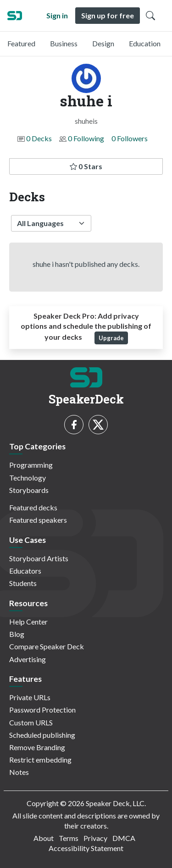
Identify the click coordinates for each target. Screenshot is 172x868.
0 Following (86, 138)
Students (23, 583)
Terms (69, 838)
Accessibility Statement (86, 848)
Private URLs (30, 697)
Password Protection (42, 710)
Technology (28, 478)
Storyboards (29, 490)
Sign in (57, 15)
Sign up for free (108, 15)
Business (64, 43)
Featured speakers (38, 520)
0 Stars (86, 166)
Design (103, 43)
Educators (25, 571)
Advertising (28, 659)
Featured (21, 43)
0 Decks (39, 138)
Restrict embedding (40, 760)
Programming (31, 465)
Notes (19, 772)
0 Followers (130, 138)
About (44, 838)
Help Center (28, 622)
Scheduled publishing (42, 735)
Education (145, 43)
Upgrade (111, 338)
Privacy (95, 838)
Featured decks (33, 507)
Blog (17, 634)
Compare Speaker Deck (47, 646)
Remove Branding (37, 747)
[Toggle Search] (150, 16)
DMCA (124, 838)
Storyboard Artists (39, 558)
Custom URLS (31, 722)
